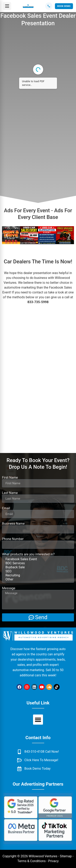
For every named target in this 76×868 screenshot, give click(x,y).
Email (6, 508)
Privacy (54, 861)
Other (37, 579)
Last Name (10, 493)
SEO (37, 571)
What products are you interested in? (28, 554)
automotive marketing (20, 287)
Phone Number (13, 539)
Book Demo (64, 6)
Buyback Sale (37, 567)
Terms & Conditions (32, 861)
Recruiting (37, 575)
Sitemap (66, 856)
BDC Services (37, 563)
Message (9, 588)
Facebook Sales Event (37, 559)
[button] (7, 6)
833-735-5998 (38, 302)
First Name (10, 478)
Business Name (13, 524)
